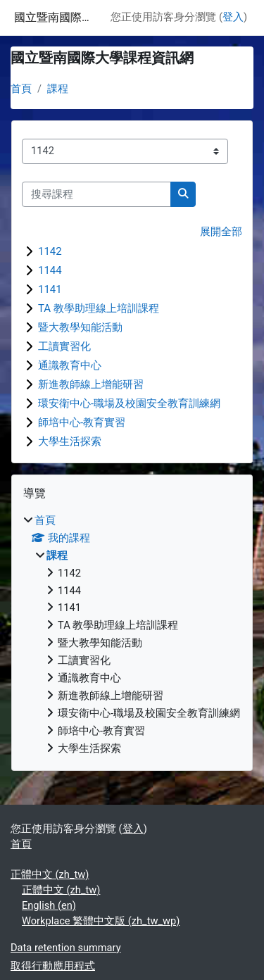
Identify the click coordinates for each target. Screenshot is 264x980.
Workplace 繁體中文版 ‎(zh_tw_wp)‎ (101, 921)
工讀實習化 (64, 346)
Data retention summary (66, 948)
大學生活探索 (70, 441)
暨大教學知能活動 (80, 327)
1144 (50, 270)
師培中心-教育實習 (82, 422)
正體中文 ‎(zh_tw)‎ (50, 874)
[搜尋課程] (96, 194)
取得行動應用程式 (53, 966)
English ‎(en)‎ (49, 905)
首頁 (21, 89)
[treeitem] (132, 635)
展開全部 (221, 232)
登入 (233, 17)
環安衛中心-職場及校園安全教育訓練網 (129, 403)
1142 (50, 251)
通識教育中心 (70, 365)
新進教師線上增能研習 (91, 384)
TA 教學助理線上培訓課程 (99, 308)
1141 (50, 289)
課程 (58, 89)
